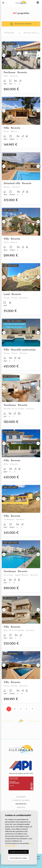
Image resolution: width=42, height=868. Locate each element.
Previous (4, 55)
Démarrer (21, 797)
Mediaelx (37, 859)
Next (38, 55)
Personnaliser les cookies (18, 858)
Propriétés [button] (21, 804)
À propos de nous (21, 801)
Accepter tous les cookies (18, 852)
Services (21, 808)
